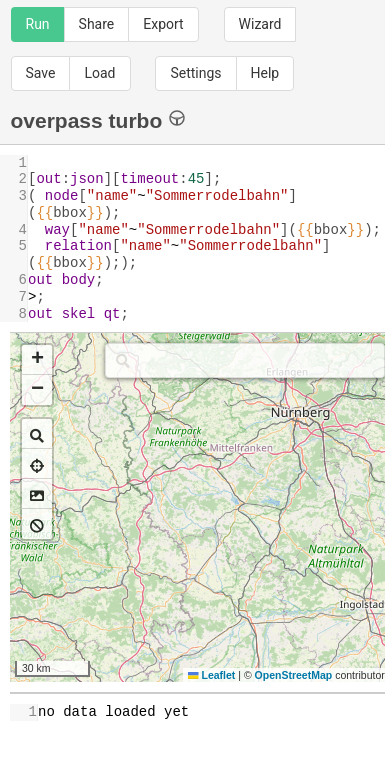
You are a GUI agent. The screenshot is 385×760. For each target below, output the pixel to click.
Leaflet (211, 675)
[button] (37, 360)
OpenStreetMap (294, 675)
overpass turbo (98, 119)
